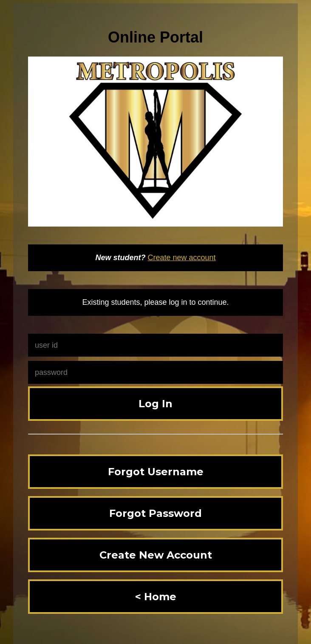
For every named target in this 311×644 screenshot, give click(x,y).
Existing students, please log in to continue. (155, 302)
